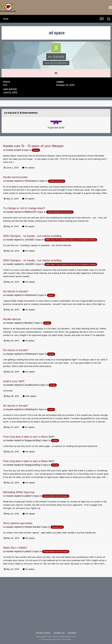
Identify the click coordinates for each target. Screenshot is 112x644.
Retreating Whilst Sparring (19, 492)
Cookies (72, 633)
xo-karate (8, 150)
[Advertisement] (56, 606)
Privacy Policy (43, 633)
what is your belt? (14, 381)
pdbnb (28, 496)
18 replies (29, 341)
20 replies (28, 226)
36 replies (29, 538)
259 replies (29, 396)
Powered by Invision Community (56, 639)
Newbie (29, 323)
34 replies (28, 199)
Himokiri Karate (32, 527)
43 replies (29, 251)
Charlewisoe (31, 181)
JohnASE (29, 240)
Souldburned (31, 385)
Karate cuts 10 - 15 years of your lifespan (33, 146)
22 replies (29, 310)
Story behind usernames (18, 523)
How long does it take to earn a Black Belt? (29, 437)
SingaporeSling (32, 440)
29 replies (29, 514)
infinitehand (30, 295)
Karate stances (12, 319)
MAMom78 (30, 212)
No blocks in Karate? (16, 291)
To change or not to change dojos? (24, 208)
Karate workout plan (15, 177)
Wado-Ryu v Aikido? (15, 548)
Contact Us (59, 633)
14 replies (29, 569)
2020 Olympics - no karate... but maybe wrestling (32, 236)
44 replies (28, 168)
